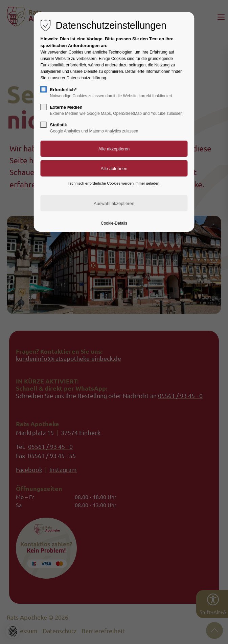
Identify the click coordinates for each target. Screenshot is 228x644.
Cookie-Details (114, 223)
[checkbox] (44, 89)
